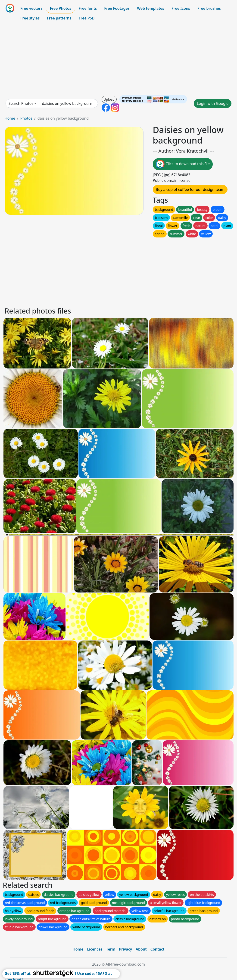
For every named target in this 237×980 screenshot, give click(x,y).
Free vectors (31, 8)
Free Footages (117, 8)
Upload (109, 99)
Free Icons (181, 8)
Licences (95, 949)
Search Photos (21, 103)
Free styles (30, 18)
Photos (26, 118)
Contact (157, 949)
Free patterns (59, 18)
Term (111, 949)
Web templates (151, 8)
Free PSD (87, 18)
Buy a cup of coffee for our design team (190, 189)
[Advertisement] (118, 59)
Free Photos (60, 8)
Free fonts (88, 8)
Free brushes (209, 8)
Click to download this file (183, 164)
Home (10, 118)
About (141, 949)
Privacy (125, 949)
